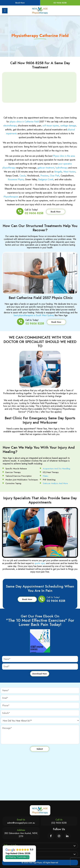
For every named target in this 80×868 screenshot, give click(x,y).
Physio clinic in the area (64, 156)
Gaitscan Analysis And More (55, 483)
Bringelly (58, 172)
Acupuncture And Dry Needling (56, 469)
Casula (22, 176)
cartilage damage (68, 126)
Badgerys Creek (46, 179)
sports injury (40, 563)
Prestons (45, 176)
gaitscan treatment (46, 168)
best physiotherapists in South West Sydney (34, 315)
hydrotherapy (62, 168)
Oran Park (55, 176)
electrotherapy (10, 126)
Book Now (20, 3)
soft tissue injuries (51, 126)
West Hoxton (69, 172)
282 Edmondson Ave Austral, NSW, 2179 (21, 835)
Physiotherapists (11, 197)
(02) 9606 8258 (59, 823)
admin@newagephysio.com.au (21, 823)
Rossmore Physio (16, 179)
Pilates (46, 476)
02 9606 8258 (60, 3)
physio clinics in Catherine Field (24, 122)
